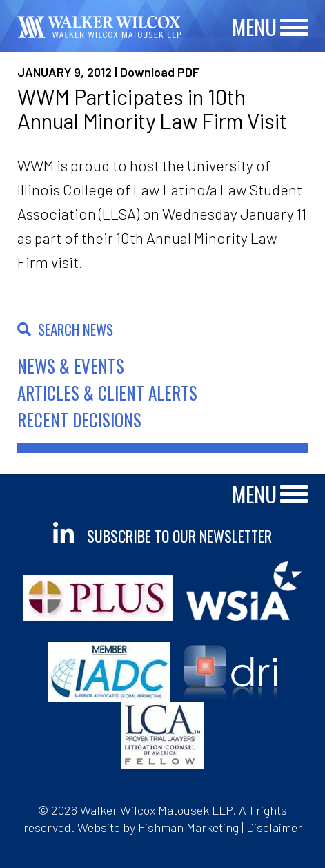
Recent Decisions (79, 419)
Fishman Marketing (188, 827)
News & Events (71, 366)
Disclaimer (274, 827)
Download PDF (160, 72)
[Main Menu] (294, 28)
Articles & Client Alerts (107, 393)
